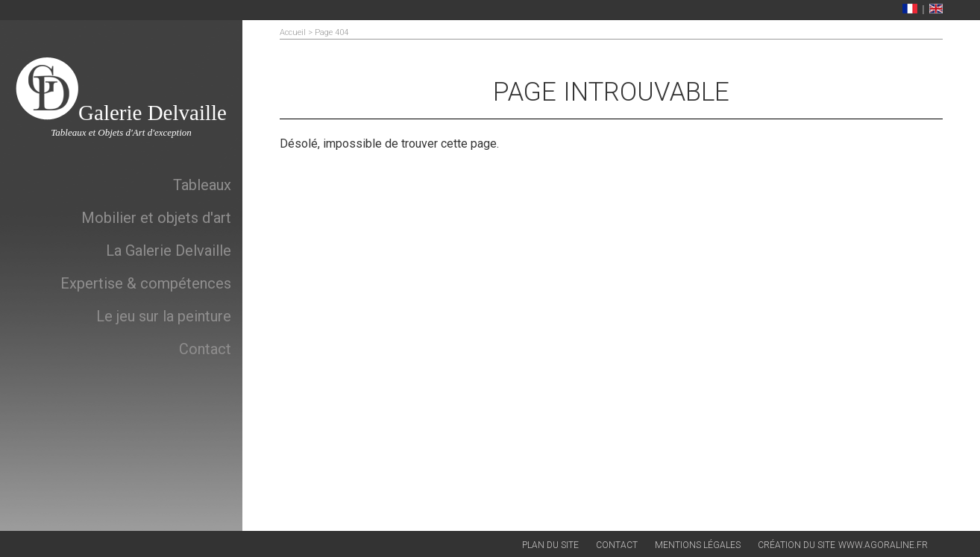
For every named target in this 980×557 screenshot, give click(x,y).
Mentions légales (698, 545)
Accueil (293, 32)
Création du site (797, 545)
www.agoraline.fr (883, 545)
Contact (617, 545)
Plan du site (550, 545)
